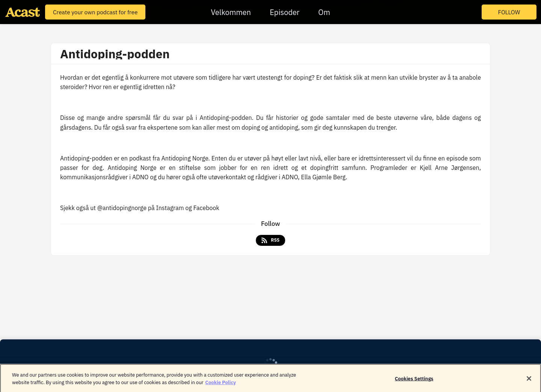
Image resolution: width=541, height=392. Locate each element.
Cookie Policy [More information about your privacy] (221, 384)
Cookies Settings (414, 380)
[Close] (529, 380)
